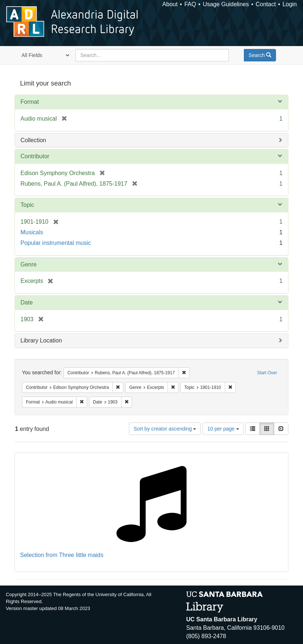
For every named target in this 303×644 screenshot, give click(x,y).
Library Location (41, 340)
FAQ (190, 4)
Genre (28, 264)
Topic (27, 205)
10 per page (223, 429)
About (170, 4)
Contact (266, 4)
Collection (33, 140)
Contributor (35, 156)
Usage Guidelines (226, 4)
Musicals (32, 232)
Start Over (267, 373)
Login (290, 4)
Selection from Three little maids (62, 555)
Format (30, 102)
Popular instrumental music (56, 243)
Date (27, 302)
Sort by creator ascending (165, 429)
